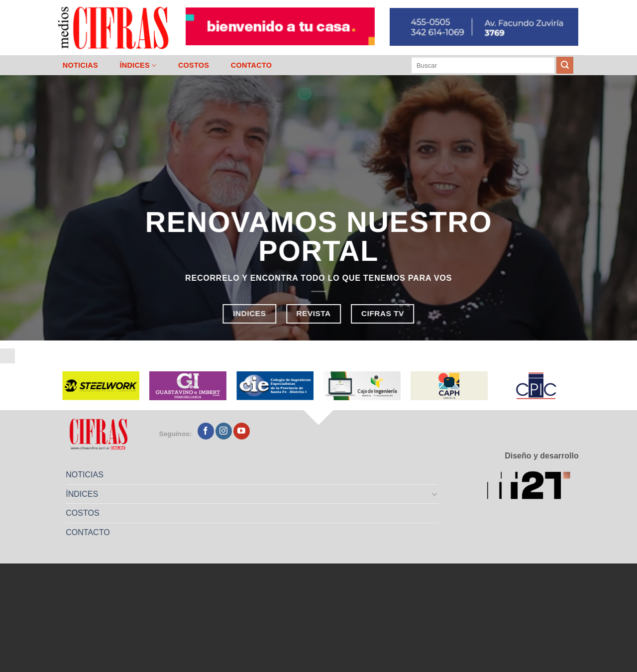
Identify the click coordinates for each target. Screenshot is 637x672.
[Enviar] (565, 65)
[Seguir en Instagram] (224, 431)
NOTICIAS (80, 65)
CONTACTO (252, 65)
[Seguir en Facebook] (206, 431)
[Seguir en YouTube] (242, 431)
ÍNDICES (138, 65)
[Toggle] (435, 494)
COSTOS (194, 65)
